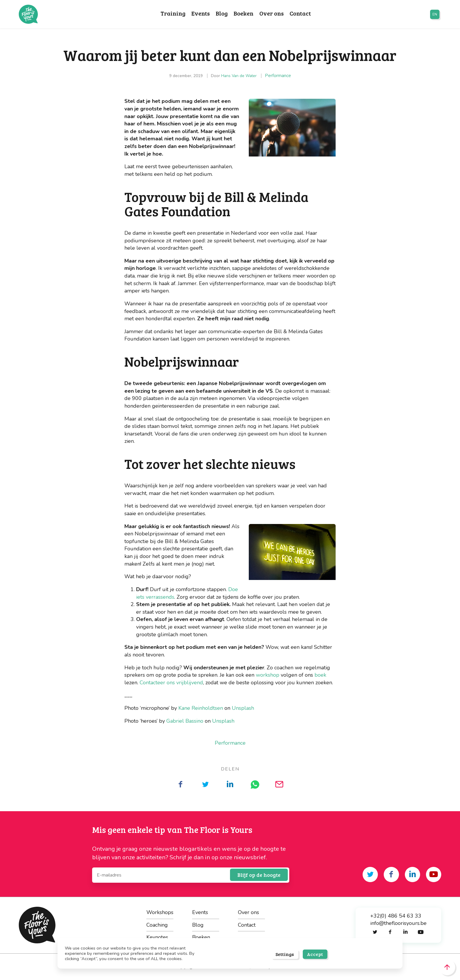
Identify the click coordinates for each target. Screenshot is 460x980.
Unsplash (243, 708)
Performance (278, 76)
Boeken (243, 13)
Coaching (157, 925)
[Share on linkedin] (412, 874)
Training (173, 13)
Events (201, 13)
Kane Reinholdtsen (201, 708)
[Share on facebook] (391, 874)
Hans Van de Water (239, 76)
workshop (268, 675)
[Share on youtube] (434, 874)
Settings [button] (285, 954)
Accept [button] (315, 954)
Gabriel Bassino (185, 721)
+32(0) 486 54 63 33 (396, 916)
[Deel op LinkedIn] (230, 785)
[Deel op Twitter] (205, 785)
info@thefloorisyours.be (398, 923)
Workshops (160, 912)
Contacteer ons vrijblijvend (171, 683)
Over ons (272, 13)
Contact (300, 13)
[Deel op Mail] (279, 785)
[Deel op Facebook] (181, 785)
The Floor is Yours (28, 14)
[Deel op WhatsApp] (255, 785)
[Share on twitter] (370, 874)
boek (320, 675)
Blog (222, 13)
